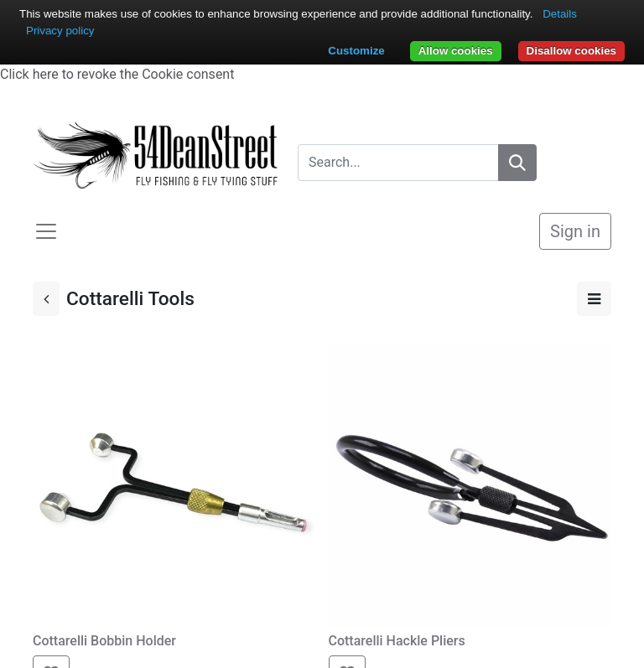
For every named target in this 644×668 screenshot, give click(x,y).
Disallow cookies (571, 51)
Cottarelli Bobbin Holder (104, 641)
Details (560, 14)
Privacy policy (60, 31)
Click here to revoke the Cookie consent (117, 74)
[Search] (517, 163)
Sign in (575, 231)
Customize (356, 51)
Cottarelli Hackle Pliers (399, 641)
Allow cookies (456, 51)
